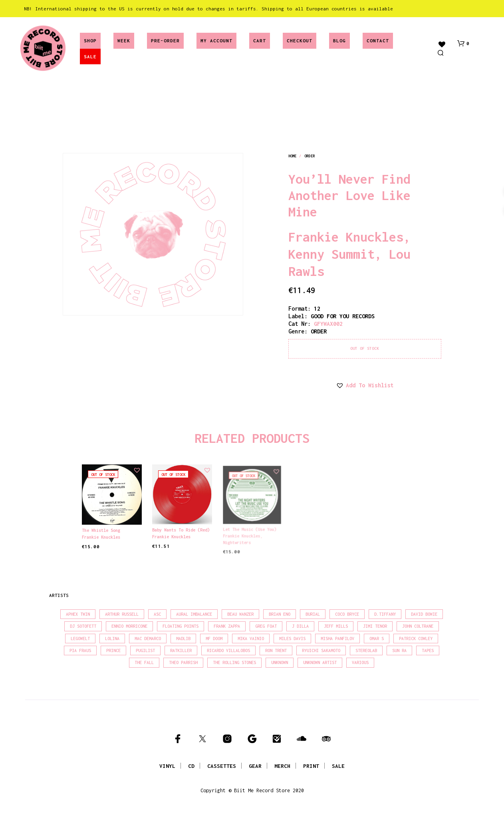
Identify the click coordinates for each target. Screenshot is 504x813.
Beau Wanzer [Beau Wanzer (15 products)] (240, 614)
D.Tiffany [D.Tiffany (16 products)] (385, 614)
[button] (463, 44)
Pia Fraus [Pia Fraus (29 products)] (80, 650)
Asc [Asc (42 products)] (157, 614)
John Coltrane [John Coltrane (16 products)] (418, 626)
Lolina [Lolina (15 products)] (112, 639)
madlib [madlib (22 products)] (183, 639)
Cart (260, 41)
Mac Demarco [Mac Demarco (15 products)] (148, 639)
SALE (90, 57)
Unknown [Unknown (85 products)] (280, 662)
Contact (378, 41)
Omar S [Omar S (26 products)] (377, 639)
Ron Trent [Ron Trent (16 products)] (276, 650)
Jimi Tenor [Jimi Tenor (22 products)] (375, 626)
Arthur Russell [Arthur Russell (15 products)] (122, 614)
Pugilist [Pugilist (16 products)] (145, 650)
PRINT (311, 766)
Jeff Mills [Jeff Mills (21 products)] (336, 626)
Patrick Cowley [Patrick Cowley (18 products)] (416, 639)
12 (317, 308)
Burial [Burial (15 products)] (313, 614)
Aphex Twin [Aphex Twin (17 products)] (78, 614)
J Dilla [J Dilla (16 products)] (300, 626)
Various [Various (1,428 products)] (360, 662)
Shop (90, 41)
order (310, 156)
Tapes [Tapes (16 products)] (428, 650)
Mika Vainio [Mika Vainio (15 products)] (251, 639)
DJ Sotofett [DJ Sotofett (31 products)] (83, 626)
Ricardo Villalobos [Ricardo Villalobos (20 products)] (228, 650)
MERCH (282, 766)
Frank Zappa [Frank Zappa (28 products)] (227, 626)
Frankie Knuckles (346, 237)
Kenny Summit (331, 254)
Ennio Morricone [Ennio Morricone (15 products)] (129, 626)
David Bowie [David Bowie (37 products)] (424, 614)
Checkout (300, 41)
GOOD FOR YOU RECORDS (343, 316)
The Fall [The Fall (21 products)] (144, 662)
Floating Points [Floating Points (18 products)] (181, 626)
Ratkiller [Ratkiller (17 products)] (181, 650)
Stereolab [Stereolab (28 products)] (366, 650)
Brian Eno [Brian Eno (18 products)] (280, 614)
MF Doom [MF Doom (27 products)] (214, 639)
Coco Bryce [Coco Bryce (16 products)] (347, 614)
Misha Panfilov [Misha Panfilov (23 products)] (337, 639)
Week (124, 41)
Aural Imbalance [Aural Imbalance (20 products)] (194, 614)
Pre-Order (165, 41)
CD (191, 766)
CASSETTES (222, 766)
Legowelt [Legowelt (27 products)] (80, 639)
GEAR (255, 766)
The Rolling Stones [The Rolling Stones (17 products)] (234, 662)
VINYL (167, 766)
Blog (339, 41)
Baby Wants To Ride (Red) (181, 528)
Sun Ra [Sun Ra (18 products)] (399, 650)
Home (292, 156)
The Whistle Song (101, 530)
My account (216, 41)
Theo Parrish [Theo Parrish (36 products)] (183, 662)
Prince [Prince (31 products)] (113, 650)
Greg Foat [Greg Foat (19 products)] (266, 626)
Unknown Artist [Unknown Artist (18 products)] (320, 662)
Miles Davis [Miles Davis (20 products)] (292, 639)
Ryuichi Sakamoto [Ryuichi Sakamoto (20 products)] (321, 650)
